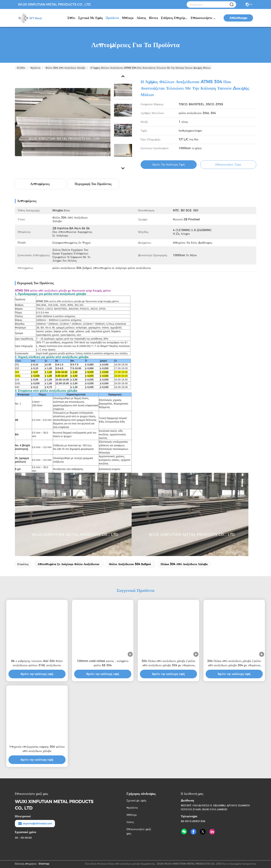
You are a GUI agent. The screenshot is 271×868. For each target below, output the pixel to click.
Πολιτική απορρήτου (26, 864)
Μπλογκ (128, 18)
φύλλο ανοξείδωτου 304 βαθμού (130, 564)
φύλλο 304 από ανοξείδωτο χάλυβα (65, 68)
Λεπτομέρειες (40, 184)
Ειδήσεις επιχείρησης (174, 18)
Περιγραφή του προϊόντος (93, 184)
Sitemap (44, 864)
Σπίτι (71, 18)
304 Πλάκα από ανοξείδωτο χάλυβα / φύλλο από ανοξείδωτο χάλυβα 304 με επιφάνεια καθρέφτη (168, 663)
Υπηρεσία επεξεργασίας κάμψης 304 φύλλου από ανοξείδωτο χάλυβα (37, 749)
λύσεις (141, 18)
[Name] (232, 5)
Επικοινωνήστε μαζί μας (204, 18)
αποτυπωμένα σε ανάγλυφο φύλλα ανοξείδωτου (68, 564)
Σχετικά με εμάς (91, 18)
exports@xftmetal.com (35, 824)
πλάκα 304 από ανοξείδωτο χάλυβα (184, 564)
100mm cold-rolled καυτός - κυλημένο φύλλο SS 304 (103, 663)
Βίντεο (153, 18)
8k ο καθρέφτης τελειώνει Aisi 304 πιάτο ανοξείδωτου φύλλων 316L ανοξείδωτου (37, 663)
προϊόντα (112, 18)
